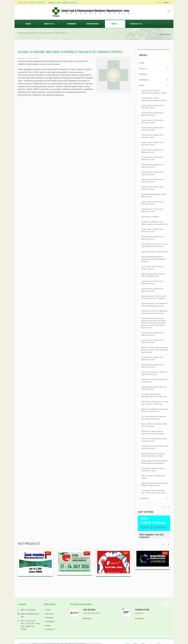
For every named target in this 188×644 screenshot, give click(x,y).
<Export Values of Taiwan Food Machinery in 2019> (152, 188)
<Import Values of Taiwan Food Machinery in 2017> (152, 230)
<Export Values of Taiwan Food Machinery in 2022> (152, 144)
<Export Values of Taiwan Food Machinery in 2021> (152, 158)
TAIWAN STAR (142, 606)
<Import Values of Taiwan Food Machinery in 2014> (152, 359)
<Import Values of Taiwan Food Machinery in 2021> (152, 151)
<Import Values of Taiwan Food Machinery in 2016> (152, 282)
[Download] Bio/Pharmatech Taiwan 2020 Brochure (154, 196)
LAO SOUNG (89, 606)
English (166, 2)
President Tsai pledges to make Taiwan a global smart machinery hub (154, 223)
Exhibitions (93, 24)
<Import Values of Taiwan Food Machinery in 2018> (152, 203)
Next (164, 507)
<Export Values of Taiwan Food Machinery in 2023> (152, 129)
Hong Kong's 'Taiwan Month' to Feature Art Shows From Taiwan (153, 433)
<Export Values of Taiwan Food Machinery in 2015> (152, 341)
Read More (87, 615)
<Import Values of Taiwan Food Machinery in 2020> (152, 166)
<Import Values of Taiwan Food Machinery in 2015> (152, 334)
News (115, 24)
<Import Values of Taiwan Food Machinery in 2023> (152, 121)
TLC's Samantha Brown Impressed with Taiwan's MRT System (153, 418)
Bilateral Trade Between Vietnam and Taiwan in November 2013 (154, 410)
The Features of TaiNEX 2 (150, 217)
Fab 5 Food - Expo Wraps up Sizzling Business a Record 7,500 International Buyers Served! (155, 350)
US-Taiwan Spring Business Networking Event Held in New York (154, 395)
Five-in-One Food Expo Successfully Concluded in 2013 (154, 440)
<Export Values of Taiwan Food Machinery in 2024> (152, 114)
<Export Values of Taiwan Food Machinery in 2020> (152, 173)
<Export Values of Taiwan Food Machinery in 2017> (152, 238)
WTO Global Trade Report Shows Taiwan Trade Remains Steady (153, 455)
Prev (168, 507)
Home (28, 24)
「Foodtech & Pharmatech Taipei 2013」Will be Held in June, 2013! (153, 492)
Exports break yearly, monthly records (154, 252)
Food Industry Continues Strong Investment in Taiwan (152, 470)
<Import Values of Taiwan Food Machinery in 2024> (152, 107)
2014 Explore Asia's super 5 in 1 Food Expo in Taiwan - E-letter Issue (155, 403)
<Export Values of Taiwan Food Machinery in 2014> (152, 366)
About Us (50, 24)
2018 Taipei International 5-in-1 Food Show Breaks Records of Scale (154, 245)
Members (72, 24)
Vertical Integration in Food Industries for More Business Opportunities (154, 462)
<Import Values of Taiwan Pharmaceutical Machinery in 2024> (154, 92)
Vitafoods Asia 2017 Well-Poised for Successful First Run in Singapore (154, 297)
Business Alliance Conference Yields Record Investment (154, 425)
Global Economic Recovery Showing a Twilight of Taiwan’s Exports (155, 484)
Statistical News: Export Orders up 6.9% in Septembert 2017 (153, 275)
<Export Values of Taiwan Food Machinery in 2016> (152, 290)
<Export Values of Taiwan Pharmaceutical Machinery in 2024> (154, 99)
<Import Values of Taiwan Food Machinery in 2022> (152, 136)
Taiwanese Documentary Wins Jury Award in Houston (154, 388)
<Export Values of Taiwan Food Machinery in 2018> (152, 210)
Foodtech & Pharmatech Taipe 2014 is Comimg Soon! (155, 381)
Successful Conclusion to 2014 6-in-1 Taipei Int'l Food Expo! (154, 373)
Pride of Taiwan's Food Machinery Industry (153, 477)
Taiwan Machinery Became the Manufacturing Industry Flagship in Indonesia (153, 259)
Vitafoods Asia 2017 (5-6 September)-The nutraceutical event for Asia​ (155, 305)
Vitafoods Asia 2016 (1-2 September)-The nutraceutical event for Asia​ (155, 312)
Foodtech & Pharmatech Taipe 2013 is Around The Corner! (155, 447)
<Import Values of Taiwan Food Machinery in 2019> (152, 181)
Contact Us (137, 24)
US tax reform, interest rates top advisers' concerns (152, 268)
